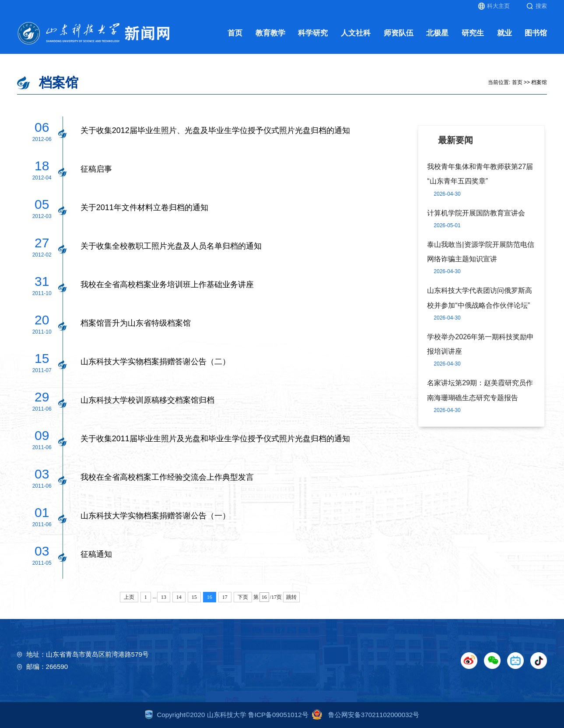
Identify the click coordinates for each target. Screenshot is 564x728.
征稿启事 (96, 169)
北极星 (437, 33)
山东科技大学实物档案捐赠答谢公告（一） (155, 516)
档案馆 (539, 82)
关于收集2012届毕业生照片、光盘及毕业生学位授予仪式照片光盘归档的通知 (215, 130)
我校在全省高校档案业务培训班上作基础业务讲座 (167, 285)
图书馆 (536, 33)
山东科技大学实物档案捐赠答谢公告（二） (155, 362)
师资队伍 (399, 33)
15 (194, 597)
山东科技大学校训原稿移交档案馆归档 (147, 400)
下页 (243, 597)
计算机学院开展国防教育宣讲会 (476, 213)
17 (225, 597)
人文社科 (356, 33)
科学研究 (313, 33)
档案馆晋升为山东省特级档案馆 (136, 323)
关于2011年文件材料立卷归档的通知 (144, 207)
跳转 (291, 597)
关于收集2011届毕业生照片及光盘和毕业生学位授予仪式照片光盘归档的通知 (215, 439)
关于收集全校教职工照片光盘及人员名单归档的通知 (171, 246)
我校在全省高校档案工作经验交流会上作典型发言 (167, 477)
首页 (235, 33)
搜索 (537, 6)
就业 (504, 33)
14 (179, 597)
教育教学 (270, 33)
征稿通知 (96, 554)
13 (164, 597)
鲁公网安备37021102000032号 (364, 715)
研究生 (473, 33)
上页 (129, 597)
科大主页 (494, 6)
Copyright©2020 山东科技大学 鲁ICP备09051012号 (227, 715)
